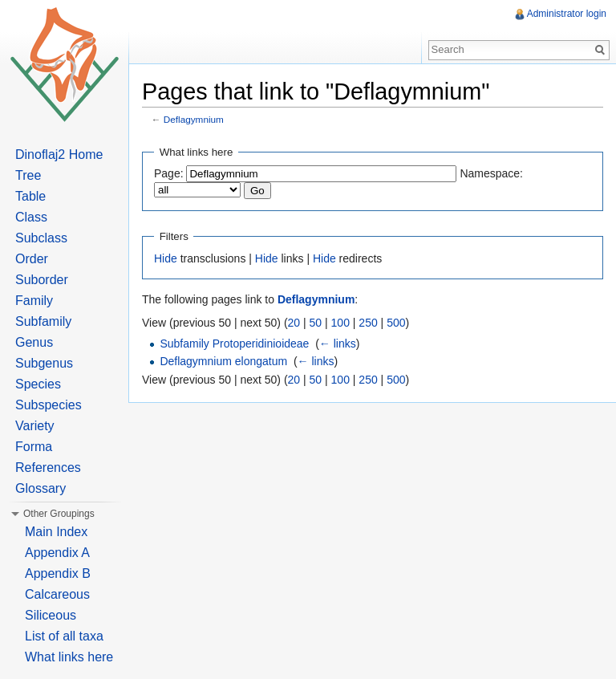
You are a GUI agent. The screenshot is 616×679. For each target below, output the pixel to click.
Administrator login (567, 14)
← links (338, 344)
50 (316, 323)
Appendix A (57, 553)
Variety (35, 426)
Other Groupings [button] (59, 514)
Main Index (56, 532)
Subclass (41, 238)
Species (38, 384)
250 (368, 323)
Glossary (41, 488)
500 (396, 323)
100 (340, 323)
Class (31, 217)
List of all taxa (64, 636)
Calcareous (57, 594)
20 (294, 323)
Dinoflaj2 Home (59, 155)
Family (34, 301)
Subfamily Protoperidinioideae (234, 344)
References (48, 468)
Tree (28, 175)
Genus (34, 342)
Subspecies (49, 405)
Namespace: (491, 173)
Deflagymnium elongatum (223, 361)
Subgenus (44, 363)
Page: (169, 173)
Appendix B (58, 573)
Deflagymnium (194, 119)
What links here (69, 657)
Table (30, 196)
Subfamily (43, 321)
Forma (34, 447)
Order (32, 259)
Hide (166, 258)
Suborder (42, 280)
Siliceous (51, 615)
